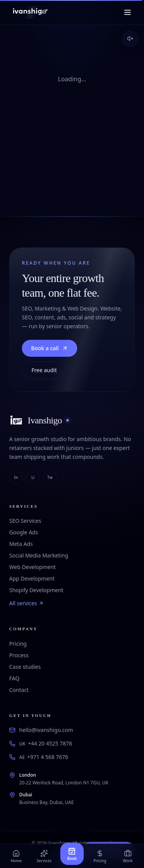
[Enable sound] (130, 39)
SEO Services (25, 521)
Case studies (25, 667)
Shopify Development (36, 590)
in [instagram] (16, 477)
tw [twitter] (50, 477)
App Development (32, 578)
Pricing (18, 644)
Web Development (32, 567)
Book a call (50, 348)
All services (26, 603)
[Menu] (127, 12)
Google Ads (24, 532)
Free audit (44, 370)
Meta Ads (21, 544)
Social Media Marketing (39, 555)
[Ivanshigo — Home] (30, 12)
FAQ (14, 678)
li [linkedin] (33, 477)
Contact (19, 690)
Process (19, 655)
